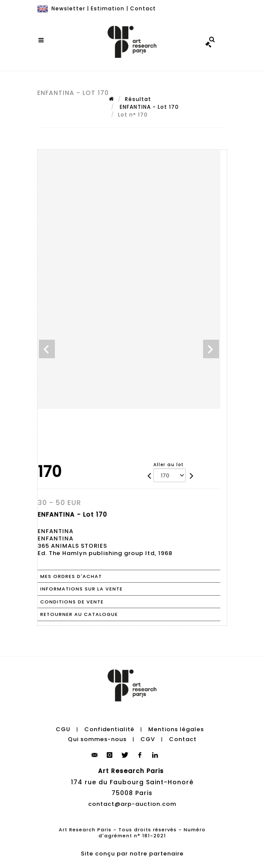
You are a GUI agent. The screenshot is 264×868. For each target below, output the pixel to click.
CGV (148, 739)
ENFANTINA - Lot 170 (148, 107)
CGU (63, 729)
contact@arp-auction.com (132, 804)
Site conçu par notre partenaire (132, 854)
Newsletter (68, 8)
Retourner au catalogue (79, 614)
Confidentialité (109, 729)
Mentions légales (176, 729)
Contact (143, 8)
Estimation (108, 8)
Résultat (138, 99)
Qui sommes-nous (97, 739)
